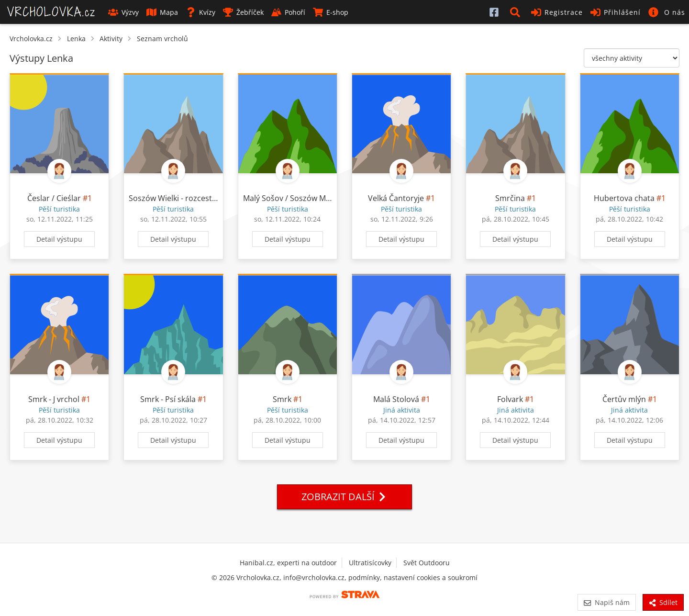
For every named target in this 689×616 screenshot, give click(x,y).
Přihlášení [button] (616, 12)
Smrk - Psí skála (168, 399)
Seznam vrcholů (162, 39)
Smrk (282, 399)
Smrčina (510, 198)
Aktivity (111, 39)
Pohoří (288, 12)
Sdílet (663, 602)
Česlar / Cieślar (54, 198)
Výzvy (123, 12)
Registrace (557, 12)
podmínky (364, 577)
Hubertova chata (624, 198)
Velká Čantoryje (396, 198)
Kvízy (200, 12)
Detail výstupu (59, 239)
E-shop (331, 12)
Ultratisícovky (370, 563)
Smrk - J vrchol (54, 399)
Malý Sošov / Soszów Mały (289, 198)
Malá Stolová (396, 399)
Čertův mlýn (624, 399)
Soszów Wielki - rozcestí (171, 198)
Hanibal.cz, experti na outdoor (288, 563)
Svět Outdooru (427, 563)
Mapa (162, 12)
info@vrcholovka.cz (314, 577)
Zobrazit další (344, 497)
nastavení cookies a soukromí (431, 577)
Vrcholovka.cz (31, 39)
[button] (517, 12)
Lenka (76, 39)
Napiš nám (606, 602)
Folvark (510, 399)
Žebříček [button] (243, 12)
